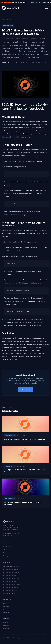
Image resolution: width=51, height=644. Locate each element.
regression (34, 134)
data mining (13, 131)
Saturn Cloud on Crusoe (11, 572)
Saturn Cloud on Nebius (11, 569)
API (4, 550)
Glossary (6, 606)
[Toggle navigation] (46, 8)
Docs (5, 609)
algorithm (8, 301)
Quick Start (7, 547)
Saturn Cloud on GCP (10, 590)
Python (16, 122)
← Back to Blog (6, 19)
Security (6, 626)
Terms (40, 639)
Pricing (5, 556)
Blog (5, 603)
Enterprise (7, 553)
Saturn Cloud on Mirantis (11, 566)
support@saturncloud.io (11, 533)
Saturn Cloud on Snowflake (12, 584)
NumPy (4, 128)
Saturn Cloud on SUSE (10, 575)
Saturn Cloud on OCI (10, 593)
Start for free (26, 389)
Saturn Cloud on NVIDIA (11, 578)
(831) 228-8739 (8, 535)
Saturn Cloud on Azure (11, 587)
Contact (6, 629)
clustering (42, 134)
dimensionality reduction (11, 137)
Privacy (46, 639)
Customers (7, 612)
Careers (6, 623)
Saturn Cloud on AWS (10, 581)
